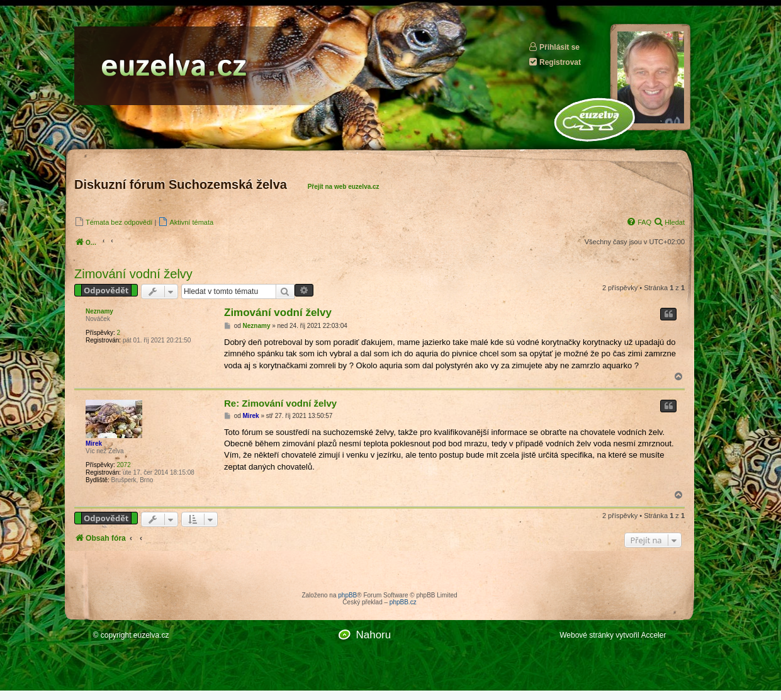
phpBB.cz (403, 602)
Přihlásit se (554, 47)
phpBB (347, 595)
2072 (123, 465)
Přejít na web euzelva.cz (344, 187)
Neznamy (99, 311)
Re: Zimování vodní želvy (280, 403)
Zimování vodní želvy (133, 274)
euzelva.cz (151, 635)
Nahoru (373, 635)
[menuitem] (113, 222)
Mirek (94, 443)
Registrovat (554, 62)
